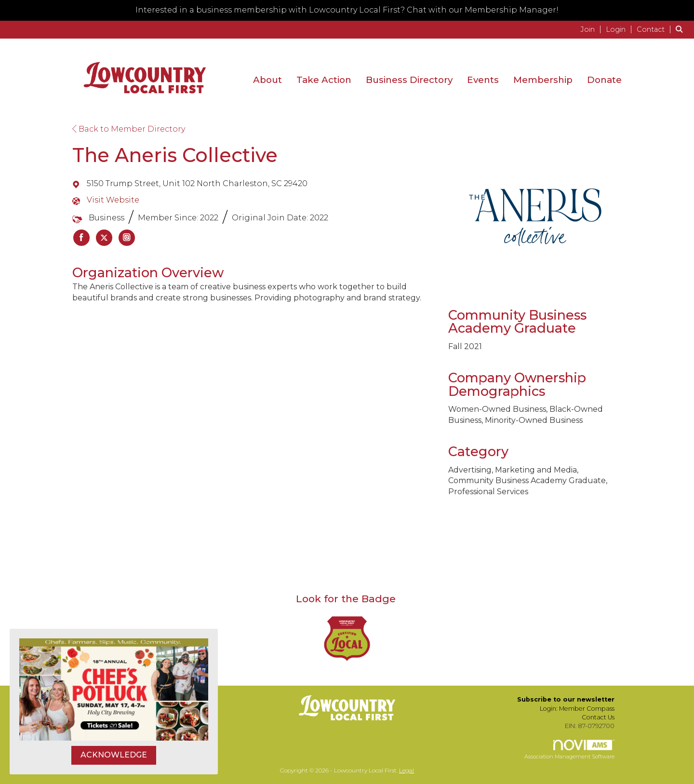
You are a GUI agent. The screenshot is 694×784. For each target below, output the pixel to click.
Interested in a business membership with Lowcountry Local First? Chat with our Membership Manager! (347, 10)
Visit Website (113, 200)
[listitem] (592, 29)
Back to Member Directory (129, 129)
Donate (604, 80)
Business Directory (409, 80)
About (267, 80)
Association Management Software (569, 750)
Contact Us (598, 717)
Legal (407, 770)
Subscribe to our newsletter (566, 699)
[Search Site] (681, 29)
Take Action (324, 80)
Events (483, 80)
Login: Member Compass (577, 709)
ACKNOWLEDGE (114, 755)
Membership (543, 80)
